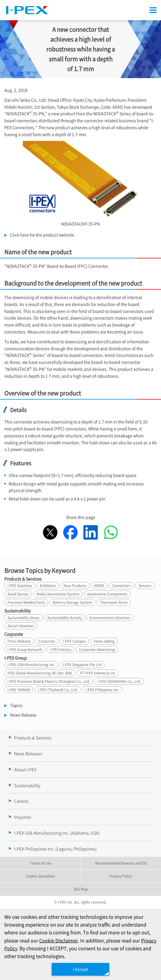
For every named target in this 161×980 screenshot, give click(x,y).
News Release (23, 715)
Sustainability (27, 785)
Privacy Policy (121, 876)
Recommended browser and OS (121, 863)
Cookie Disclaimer (59, 940)
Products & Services (33, 738)
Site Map (81, 889)
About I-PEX (25, 769)
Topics (16, 705)
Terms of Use (41, 863)
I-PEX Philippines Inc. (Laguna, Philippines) (55, 849)
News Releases (28, 753)
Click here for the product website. (43, 235)
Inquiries (23, 817)
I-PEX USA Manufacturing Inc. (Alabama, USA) (57, 833)
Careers (21, 801)
